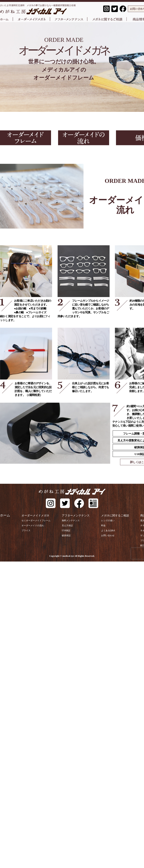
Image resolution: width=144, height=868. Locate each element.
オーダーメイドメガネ (34, 515)
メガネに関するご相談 (116, 515)
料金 (102, 525)
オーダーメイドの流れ (29, 525)
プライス (22, 530)
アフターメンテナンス (75, 515)
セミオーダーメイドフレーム (32, 520)
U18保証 (63, 530)
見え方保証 (64, 525)
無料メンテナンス (67, 520)
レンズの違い (106, 520)
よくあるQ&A (106, 530)
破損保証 (63, 535)
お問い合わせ (106, 535)
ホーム (5, 515)
